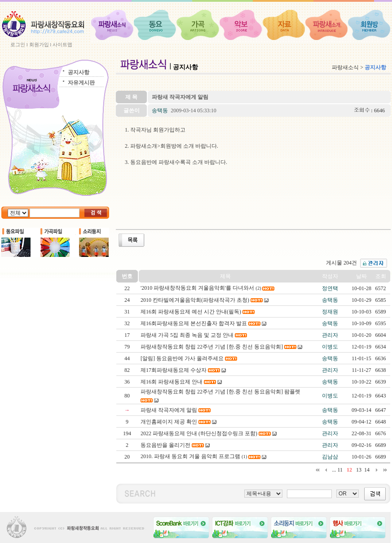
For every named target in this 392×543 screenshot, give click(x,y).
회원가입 (39, 44)
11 (340, 470)
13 (359, 470)
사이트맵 (62, 44)
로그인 (18, 44)
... (334, 470)
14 (367, 470)
